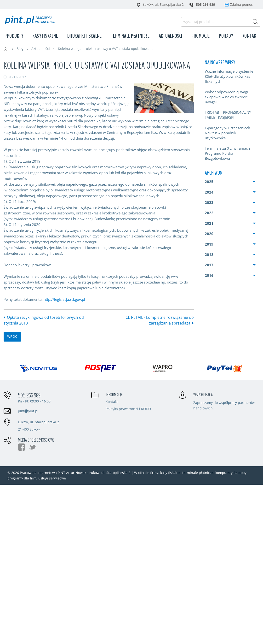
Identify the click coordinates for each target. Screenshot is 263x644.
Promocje (200, 36)
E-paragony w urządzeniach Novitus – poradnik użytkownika (227, 133)
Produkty (14, 36)
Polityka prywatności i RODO (128, 409)
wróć (12, 336)
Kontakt (250, 36)
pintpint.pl (28, 411)
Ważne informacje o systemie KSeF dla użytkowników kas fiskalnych (229, 76)
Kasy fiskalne (45, 36)
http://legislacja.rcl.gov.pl (64, 299)
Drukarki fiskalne (85, 36)
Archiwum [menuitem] (214, 173)
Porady (226, 36)
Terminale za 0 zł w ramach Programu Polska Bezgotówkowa (227, 153)
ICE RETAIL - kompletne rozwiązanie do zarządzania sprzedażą (159, 320)
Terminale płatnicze (130, 36)
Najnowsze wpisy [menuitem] (220, 63)
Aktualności (171, 36)
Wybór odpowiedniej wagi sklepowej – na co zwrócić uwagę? (226, 97)
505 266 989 (29, 396)
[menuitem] (230, 76)
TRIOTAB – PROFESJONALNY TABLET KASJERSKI (228, 115)
